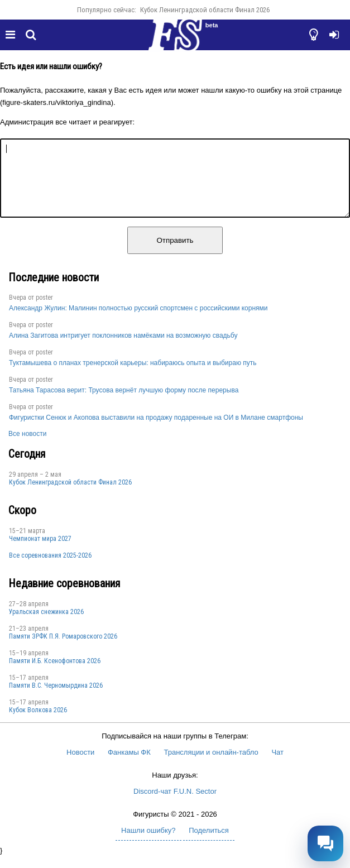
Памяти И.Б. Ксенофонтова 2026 (55, 674)
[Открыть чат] (325, 843)
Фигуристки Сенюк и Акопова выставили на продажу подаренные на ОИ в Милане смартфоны (156, 431)
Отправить (175, 254)
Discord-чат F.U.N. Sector (175, 805)
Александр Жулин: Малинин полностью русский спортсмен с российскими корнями (138, 322)
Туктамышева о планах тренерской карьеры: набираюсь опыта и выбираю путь (133, 376)
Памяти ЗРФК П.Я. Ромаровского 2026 (63, 650)
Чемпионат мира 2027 (40, 552)
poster (44, 311)
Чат (277, 766)
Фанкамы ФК (129, 766)
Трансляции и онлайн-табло (211, 766)
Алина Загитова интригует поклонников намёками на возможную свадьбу (123, 349)
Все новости (27, 447)
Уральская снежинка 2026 (46, 625)
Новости (80, 766)
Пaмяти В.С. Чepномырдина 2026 (56, 699)
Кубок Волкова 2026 (38, 723)
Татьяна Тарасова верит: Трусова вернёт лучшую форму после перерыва (124, 404)
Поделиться (209, 844)
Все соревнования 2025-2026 (50, 569)
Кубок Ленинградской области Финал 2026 (205, 10)
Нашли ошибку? (148, 844)
